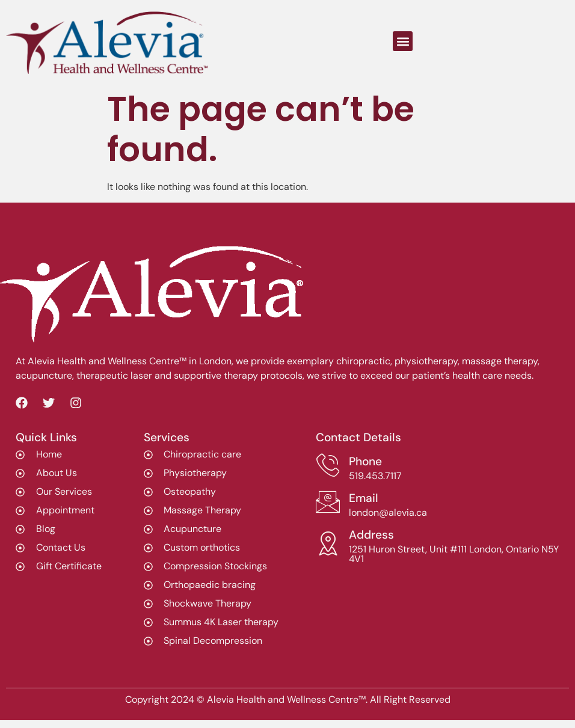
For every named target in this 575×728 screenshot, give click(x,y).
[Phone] (328, 465)
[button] (403, 41)
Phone (365, 461)
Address (371, 535)
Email (364, 498)
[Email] (328, 502)
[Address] (328, 543)
